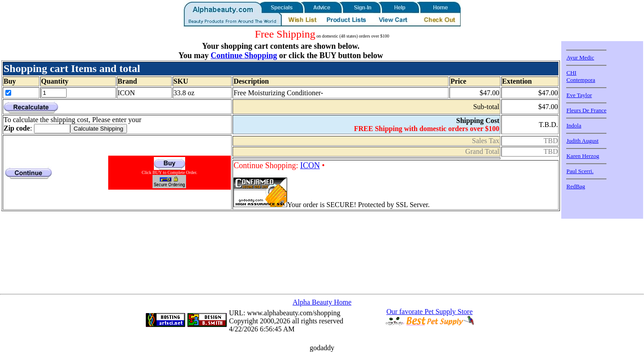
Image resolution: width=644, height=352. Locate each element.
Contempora (580, 80)
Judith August (582, 141)
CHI (571, 73)
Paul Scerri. (580, 171)
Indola (574, 125)
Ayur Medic (580, 57)
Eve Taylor (579, 95)
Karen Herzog (583, 156)
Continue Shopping (244, 55)
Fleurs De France (586, 110)
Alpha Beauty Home (322, 302)
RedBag (576, 186)
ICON (310, 165)
